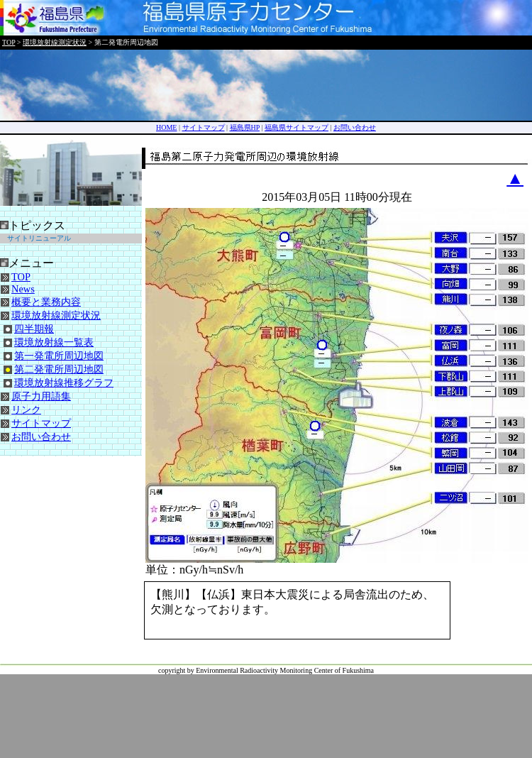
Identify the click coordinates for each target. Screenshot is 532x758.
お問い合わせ (355, 127)
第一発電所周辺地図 (59, 356)
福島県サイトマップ (297, 127)
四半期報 (34, 329)
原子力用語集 (41, 396)
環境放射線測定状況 (55, 42)
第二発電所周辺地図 (59, 369)
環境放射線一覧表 (54, 342)
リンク (26, 410)
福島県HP (245, 127)
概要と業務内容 (46, 302)
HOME (166, 127)
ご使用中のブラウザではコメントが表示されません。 (297, 610)
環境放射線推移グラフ (64, 383)
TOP (9, 42)
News (23, 289)
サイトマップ (204, 127)
